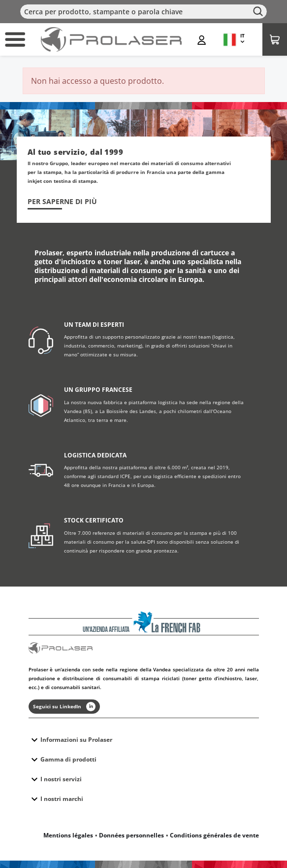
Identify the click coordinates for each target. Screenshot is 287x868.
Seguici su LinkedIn (64, 707)
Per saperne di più (62, 202)
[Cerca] (143, 12)
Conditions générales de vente (214, 835)
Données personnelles (131, 835)
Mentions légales (68, 835)
